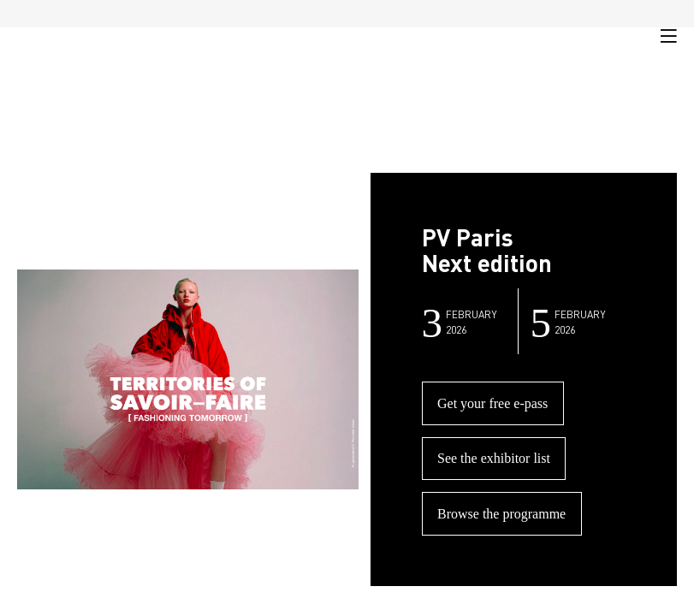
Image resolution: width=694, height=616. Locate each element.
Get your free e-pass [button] (492, 403)
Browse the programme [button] (501, 514)
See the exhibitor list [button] (494, 458)
